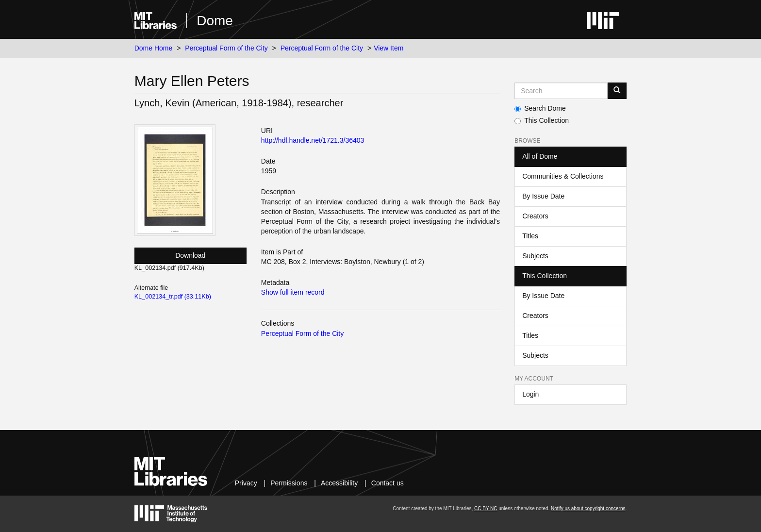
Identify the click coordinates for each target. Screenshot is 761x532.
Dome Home (154, 48)
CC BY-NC (486, 508)
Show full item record (293, 292)
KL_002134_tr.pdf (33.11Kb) (173, 297)
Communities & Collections (563, 176)
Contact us (388, 483)
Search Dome (540, 108)
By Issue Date (543, 196)
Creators (535, 216)
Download (190, 255)
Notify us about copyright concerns (588, 508)
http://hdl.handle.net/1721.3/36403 (313, 140)
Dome (215, 21)
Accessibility (339, 483)
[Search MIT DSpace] (561, 91)
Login (530, 394)
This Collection (542, 120)
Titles (530, 236)
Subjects (535, 256)
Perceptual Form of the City (226, 48)
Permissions (289, 483)
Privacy (246, 483)
